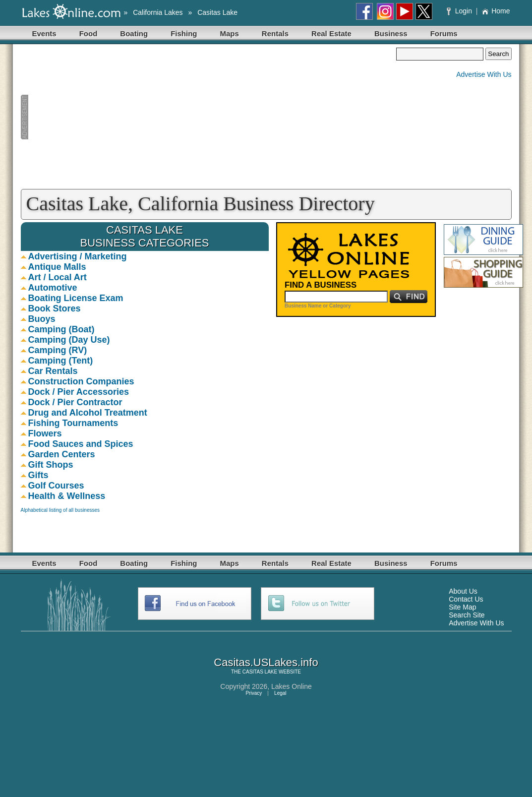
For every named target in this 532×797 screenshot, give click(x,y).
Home (496, 11)
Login (460, 11)
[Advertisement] (209, 117)
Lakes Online (292, 686)
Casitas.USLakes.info (266, 662)
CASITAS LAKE (260, 672)
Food (89, 33)
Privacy (254, 693)
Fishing (184, 33)
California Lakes (158, 12)
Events (44, 33)
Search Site (467, 615)
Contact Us (466, 599)
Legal (280, 693)
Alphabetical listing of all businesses (60, 510)
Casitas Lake (217, 12)
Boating (134, 33)
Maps (230, 33)
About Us (463, 591)
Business (391, 33)
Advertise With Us (484, 74)
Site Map (462, 607)
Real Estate (331, 33)
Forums (444, 33)
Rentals (275, 33)
